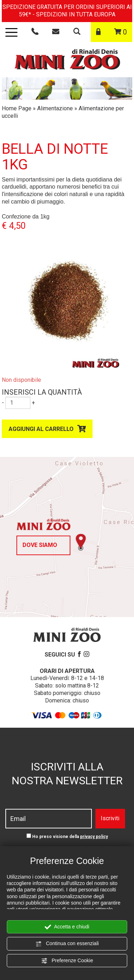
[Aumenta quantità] (33, 403)
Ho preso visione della (70, 837)
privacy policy (94, 837)
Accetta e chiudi (67, 927)
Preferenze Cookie (67, 961)
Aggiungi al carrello (41, 429)
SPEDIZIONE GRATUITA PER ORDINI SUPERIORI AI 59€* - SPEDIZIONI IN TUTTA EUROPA (67, 11)
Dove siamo (40, 545)
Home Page (17, 108)
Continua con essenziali (67, 944)
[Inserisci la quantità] (18, 403)
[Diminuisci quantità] (3, 403)
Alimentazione (55, 108)
